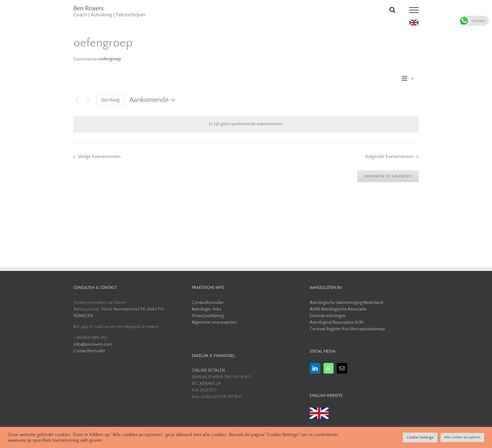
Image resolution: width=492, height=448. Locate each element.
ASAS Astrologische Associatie (338, 309)
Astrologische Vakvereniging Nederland (346, 303)
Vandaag (110, 100)
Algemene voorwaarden (214, 322)
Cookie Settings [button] (420, 437)
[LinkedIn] (315, 368)
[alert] (246, 124)
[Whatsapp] (329, 368)
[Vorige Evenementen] (77, 100)
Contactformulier (89, 351)
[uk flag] (414, 22)
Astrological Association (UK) (337, 322)
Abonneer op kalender (388, 176)
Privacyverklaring (208, 316)
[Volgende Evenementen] (88, 100)
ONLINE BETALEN (208, 370)
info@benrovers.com (93, 344)
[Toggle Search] (392, 10)
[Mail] (342, 368)
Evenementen (86, 59)
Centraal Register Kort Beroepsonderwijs (347, 329)
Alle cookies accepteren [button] (462, 437)
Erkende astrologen (328, 316)
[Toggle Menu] (414, 10)
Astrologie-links (206, 309)
